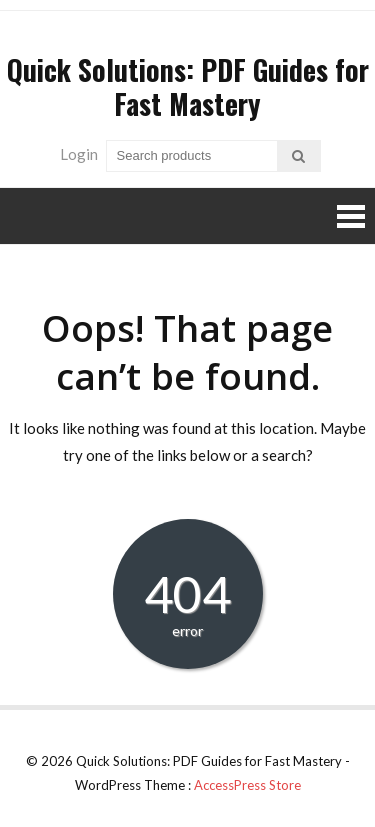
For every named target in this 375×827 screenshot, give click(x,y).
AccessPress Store (247, 785)
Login (79, 154)
